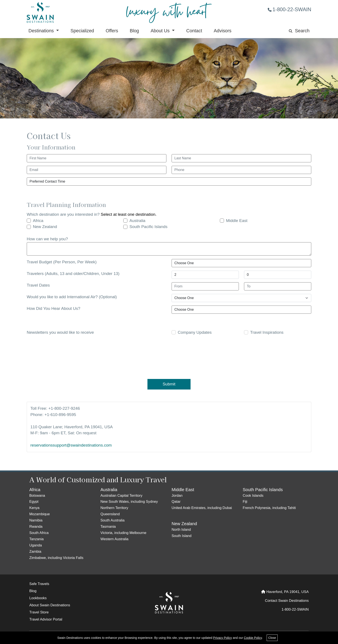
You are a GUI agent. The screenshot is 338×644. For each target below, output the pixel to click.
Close (272, 638)
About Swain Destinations (50, 605)
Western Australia (114, 539)
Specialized (82, 31)
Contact (194, 31)
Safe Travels (39, 584)
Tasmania (108, 527)
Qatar (176, 502)
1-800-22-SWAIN (289, 9)
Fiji (245, 502)
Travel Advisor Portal (46, 619)
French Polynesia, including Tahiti (269, 508)
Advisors (223, 31)
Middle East (237, 221)
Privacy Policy (223, 638)
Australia (138, 221)
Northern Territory (114, 508)
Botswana (37, 496)
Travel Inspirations (267, 332)
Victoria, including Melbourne (123, 533)
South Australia (113, 520)
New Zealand (45, 227)
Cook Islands (253, 496)
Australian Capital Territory (121, 496)
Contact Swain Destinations (287, 601)
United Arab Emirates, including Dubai (202, 508)
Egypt (34, 502)
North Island (181, 530)
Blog (134, 31)
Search (299, 31)
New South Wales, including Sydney (129, 502)
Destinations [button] (42, 31)
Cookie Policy (253, 638)
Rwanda (36, 527)
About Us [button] (161, 31)
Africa (38, 221)
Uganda (36, 545)
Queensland (110, 514)
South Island (182, 536)
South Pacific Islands (149, 227)
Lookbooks (38, 598)
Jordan (177, 496)
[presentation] (166, 356)
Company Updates (195, 332)
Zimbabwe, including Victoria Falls (56, 558)
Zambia (35, 552)
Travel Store (39, 612)
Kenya (34, 508)
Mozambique (40, 514)
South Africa (39, 533)
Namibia (36, 520)
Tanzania (37, 539)
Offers (112, 31)
